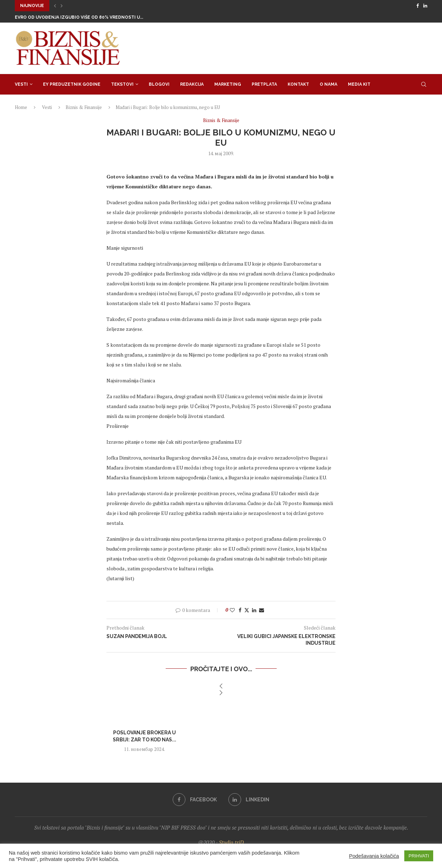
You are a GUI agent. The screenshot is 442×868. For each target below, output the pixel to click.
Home (21, 107)
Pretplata (264, 84)
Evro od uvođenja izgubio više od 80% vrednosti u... (79, 17)
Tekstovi (122, 84)
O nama (329, 84)
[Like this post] (232, 610)
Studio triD (231, 842)
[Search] (424, 84)
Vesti (21, 84)
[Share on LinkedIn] (254, 610)
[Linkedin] (425, 6)
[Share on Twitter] (247, 610)
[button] (55, 6)
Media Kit (359, 84)
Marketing (228, 84)
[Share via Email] (262, 610)
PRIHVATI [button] (419, 856)
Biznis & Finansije (84, 107)
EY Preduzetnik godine (72, 84)
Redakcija (192, 84)
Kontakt (298, 84)
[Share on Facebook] (240, 610)
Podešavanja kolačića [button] (374, 856)
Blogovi (159, 84)
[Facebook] (418, 6)
